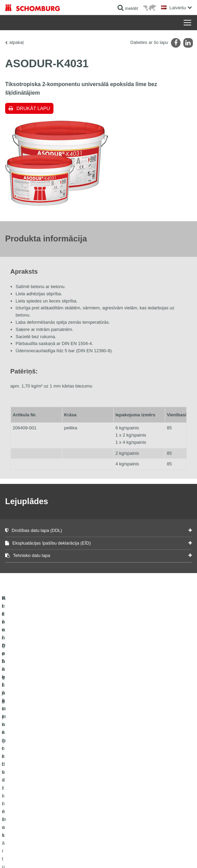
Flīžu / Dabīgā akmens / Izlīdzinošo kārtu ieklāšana (42, 760)
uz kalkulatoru (116, 745)
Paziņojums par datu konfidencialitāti (94, 844)
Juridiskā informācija (46, 844)
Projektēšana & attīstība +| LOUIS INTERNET (155, 854)
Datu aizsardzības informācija (150, 844)
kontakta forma (117, 765)
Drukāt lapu (33, 108)
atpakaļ (16, 42)
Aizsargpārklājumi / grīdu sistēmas (36, 775)
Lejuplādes (114, 755)
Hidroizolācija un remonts (28, 745)
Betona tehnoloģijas (23, 786)
